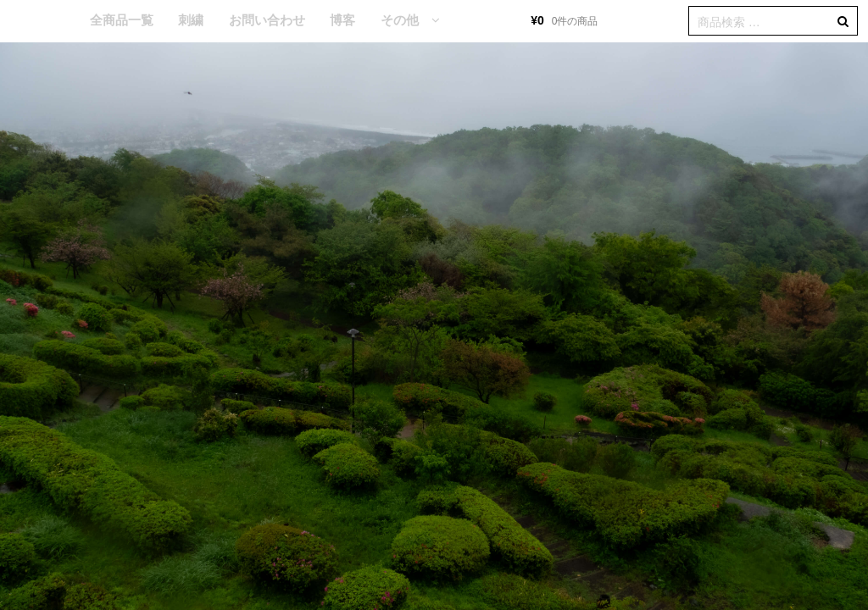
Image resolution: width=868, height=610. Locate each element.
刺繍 (191, 20)
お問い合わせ (267, 20)
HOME (52, 21)
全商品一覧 (122, 20)
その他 (400, 20)
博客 (342, 20)
